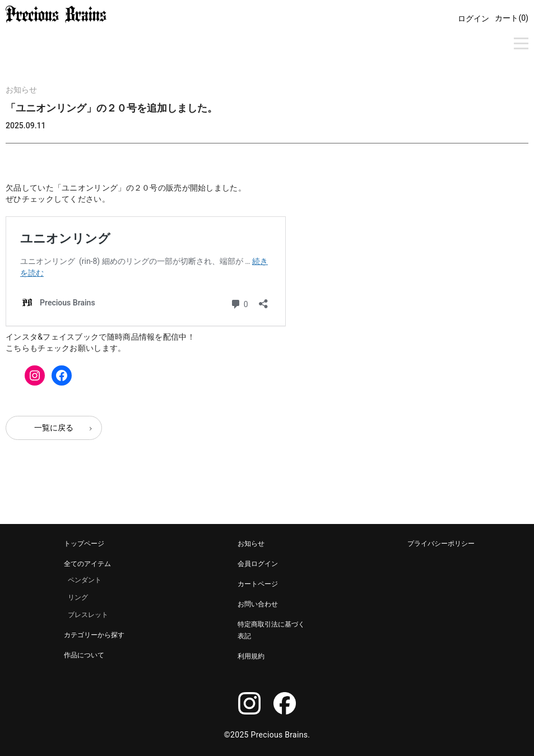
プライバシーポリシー (441, 544)
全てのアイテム (87, 564)
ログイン (473, 18)
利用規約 (251, 656)
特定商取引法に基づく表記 (271, 630)
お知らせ (21, 90)
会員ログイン (258, 564)
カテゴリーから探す (94, 635)
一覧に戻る (54, 428)
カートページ (258, 584)
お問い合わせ (258, 604)
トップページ (84, 544)
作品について (84, 655)
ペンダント (85, 580)
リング (78, 597)
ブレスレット (88, 615)
